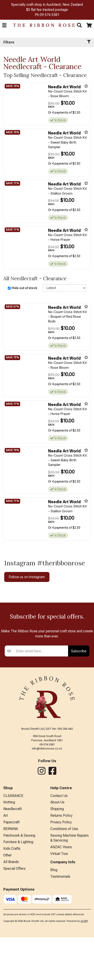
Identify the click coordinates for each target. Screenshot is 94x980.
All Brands (11, 904)
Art (6, 858)
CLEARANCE (13, 838)
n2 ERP (84, 964)
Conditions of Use (64, 871)
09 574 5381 (50, 15)
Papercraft (11, 865)
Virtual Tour (59, 896)
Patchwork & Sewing (19, 878)
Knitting (9, 845)
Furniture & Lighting (18, 884)
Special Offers (14, 911)
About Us (57, 845)
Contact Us (59, 838)
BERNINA (11, 871)
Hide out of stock (24, 288)
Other (8, 898)
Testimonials (60, 919)
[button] (4, 25)
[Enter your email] (41, 694)
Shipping (57, 851)
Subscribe (79, 694)
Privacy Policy (61, 865)
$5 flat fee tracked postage (47, 10)
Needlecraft (13, 851)
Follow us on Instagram (27, 577)
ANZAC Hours (61, 890)
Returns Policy (61, 858)
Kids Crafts (12, 891)
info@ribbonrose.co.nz (47, 791)
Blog (54, 912)
